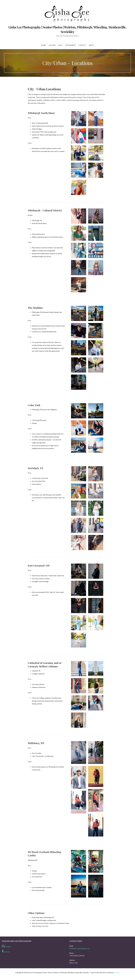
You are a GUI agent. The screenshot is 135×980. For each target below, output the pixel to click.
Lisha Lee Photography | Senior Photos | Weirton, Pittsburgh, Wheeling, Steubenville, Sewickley (67, 29)
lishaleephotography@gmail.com (80, 948)
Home (43, 45)
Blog (60, 45)
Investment (70, 45)
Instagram (6, 946)
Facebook (6, 951)
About (91, 45)
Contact (82, 45)
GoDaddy (117, 973)
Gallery (52, 45)
